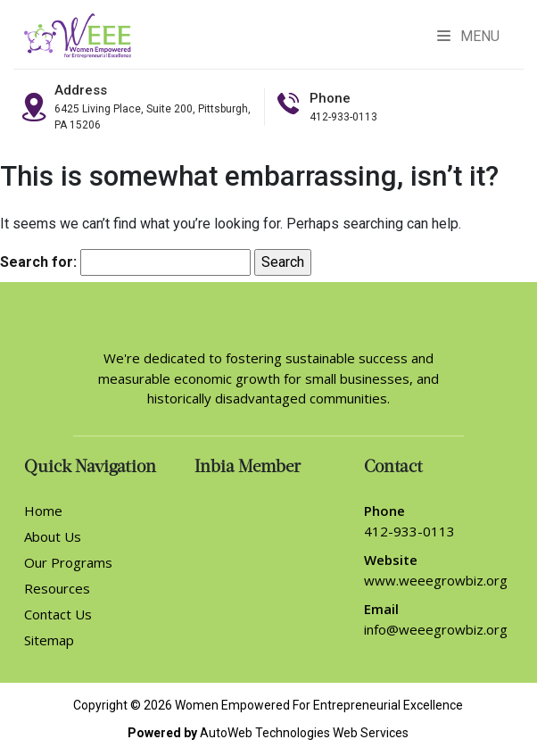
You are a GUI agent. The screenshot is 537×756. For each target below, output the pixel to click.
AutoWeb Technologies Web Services (304, 733)
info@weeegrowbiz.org (436, 629)
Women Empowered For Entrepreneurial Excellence (319, 705)
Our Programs (68, 562)
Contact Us (58, 614)
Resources (57, 588)
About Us (53, 536)
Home (43, 511)
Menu (468, 36)
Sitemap (49, 640)
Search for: (38, 262)
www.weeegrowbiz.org (436, 580)
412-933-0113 (343, 117)
